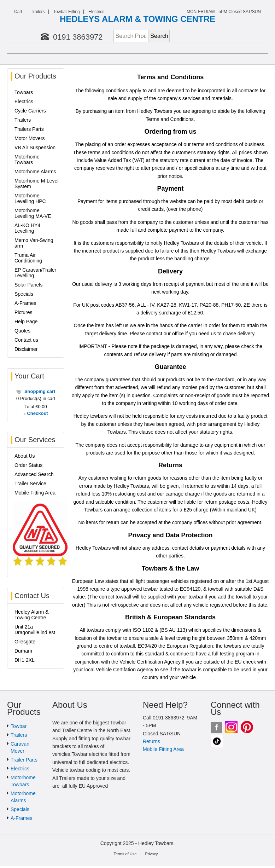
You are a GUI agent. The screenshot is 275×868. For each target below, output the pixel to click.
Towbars (24, 92)
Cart (18, 12)
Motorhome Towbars (27, 160)
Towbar (19, 726)
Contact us (26, 340)
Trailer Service (30, 484)
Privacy (151, 854)
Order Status (28, 465)
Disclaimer (26, 349)
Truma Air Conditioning (28, 258)
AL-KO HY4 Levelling (27, 228)
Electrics (96, 12)
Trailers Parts (29, 129)
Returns (151, 741)
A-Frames (25, 303)
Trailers (38, 12)
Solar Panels (28, 285)
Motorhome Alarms (35, 172)
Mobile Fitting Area (35, 493)
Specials (24, 294)
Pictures (24, 312)
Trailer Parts (24, 760)
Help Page (26, 322)
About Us (25, 456)
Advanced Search (34, 474)
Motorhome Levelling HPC (30, 198)
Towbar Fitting (67, 12)
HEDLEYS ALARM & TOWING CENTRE (137, 19)
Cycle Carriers (30, 111)
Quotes (22, 331)
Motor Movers (30, 138)
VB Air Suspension (35, 147)
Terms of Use (125, 854)
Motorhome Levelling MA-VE (33, 213)
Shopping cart (40, 391)
